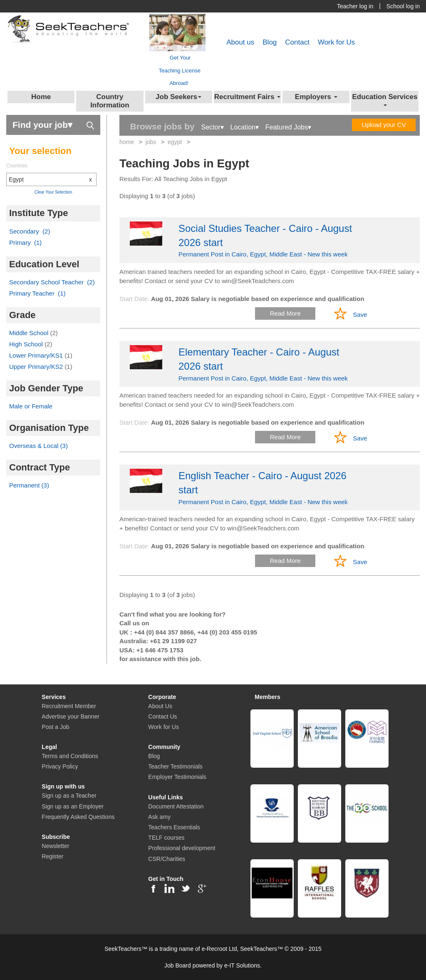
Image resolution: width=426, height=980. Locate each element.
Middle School (30, 333)
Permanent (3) (29, 485)
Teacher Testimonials (175, 766)
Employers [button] (316, 97)
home (127, 142)
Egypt (52, 179)
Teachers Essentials (174, 827)
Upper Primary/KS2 (37, 367)
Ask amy (159, 817)
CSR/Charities (167, 859)
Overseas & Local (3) (38, 446)
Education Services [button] (385, 100)
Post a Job (55, 727)
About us (240, 42)
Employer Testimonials (177, 777)
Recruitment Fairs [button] (247, 97)
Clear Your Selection (53, 192)
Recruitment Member (69, 706)
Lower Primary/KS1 (37, 355)
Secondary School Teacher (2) (52, 282)
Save (360, 315)
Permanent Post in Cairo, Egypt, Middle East (270, 240)
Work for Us (336, 42)
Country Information (110, 101)
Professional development (182, 848)
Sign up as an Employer (73, 806)
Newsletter (55, 846)
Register (52, 856)
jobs (151, 142)
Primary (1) (25, 243)
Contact (297, 42)
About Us (160, 706)
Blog (270, 42)
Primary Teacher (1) (37, 293)
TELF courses (166, 838)
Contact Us (162, 716)
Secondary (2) (30, 231)
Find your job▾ (53, 124)
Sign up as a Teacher (69, 796)
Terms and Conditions (70, 756)
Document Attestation (176, 806)
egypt (175, 142)
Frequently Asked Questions (78, 817)
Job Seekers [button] (178, 97)
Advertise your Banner (71, 716)
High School (27, 344)
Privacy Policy (60, 766)
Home (41, 97)
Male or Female (31, 406)
